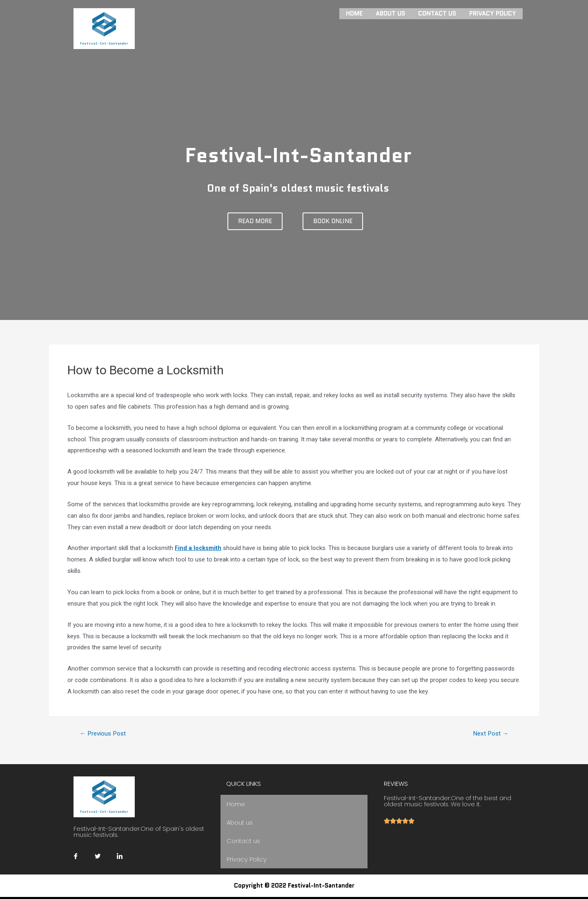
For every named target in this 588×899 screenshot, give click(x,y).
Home (354, 13)
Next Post (489, 734)
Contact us (437, 13)
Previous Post (105, 734)
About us (390, 13)
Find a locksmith (198, 548)
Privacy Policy (493, 13)
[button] (255, 221)
